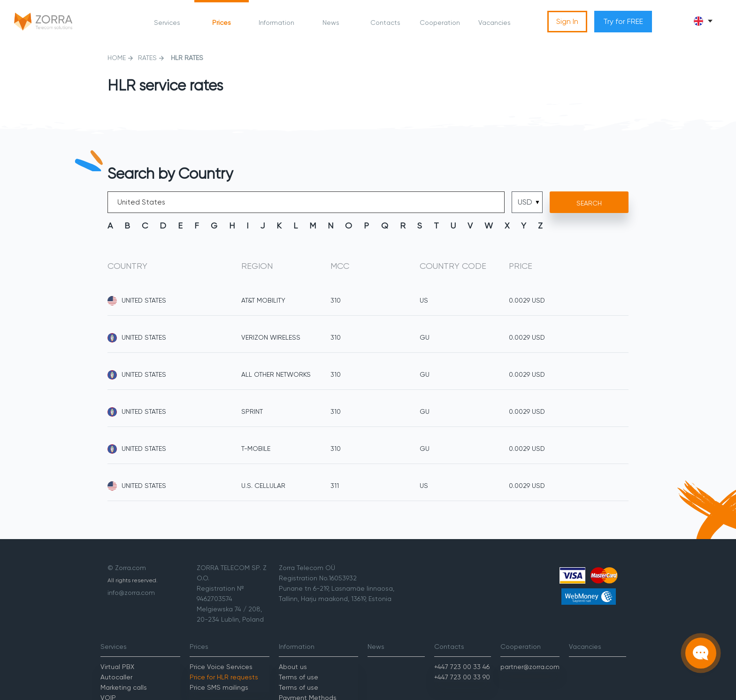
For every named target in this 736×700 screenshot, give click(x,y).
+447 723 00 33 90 (462, 677)
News (331, 23)
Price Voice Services (221, 667)
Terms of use (299, 677)
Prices (222, 23)
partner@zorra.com (530, 667)
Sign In (567, 21)
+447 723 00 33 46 (462, 667)
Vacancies (494, 23)
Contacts (385, 23)
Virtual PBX (117, 667)
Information (276, 23)
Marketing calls (124, 687)
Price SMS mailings (219, 687)
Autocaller (116, 677)
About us (293, 667)
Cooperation (440, 23)
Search (589, 203)
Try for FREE (623, 21)
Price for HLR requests (224, 677)
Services (167, 23)
